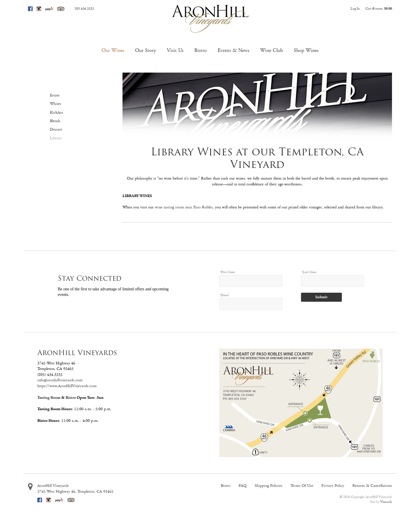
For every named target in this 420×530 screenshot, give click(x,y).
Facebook (30, 9)
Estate (55, 95)
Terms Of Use (302, 486)
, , (75, 492)
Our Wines (113, 50)
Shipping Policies (268, 486)
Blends (55, 121)
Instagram (39, 9)
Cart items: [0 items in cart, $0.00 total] (379, 9)
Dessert (56, 129)
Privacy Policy (333, 486)
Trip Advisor (61, 9)
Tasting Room (49, 398)
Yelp (49, 9)
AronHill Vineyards (53, 486)
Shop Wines (306, 50)
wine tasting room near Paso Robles (184, 207)
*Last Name (309, 272)
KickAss (56, 113)
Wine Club (272, 50)
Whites (56, 104)
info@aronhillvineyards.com (60, 380)
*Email (224, 295)
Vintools (386, 502)
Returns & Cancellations (372, 486)
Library (56, 138)
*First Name (227, 272)
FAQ (243, 486)
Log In (355, 9)
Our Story (146, 50)
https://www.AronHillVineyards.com (67, 386)
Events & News (233, 50)
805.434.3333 (84, 9)
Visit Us (175, 50)
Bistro (201, 50)
